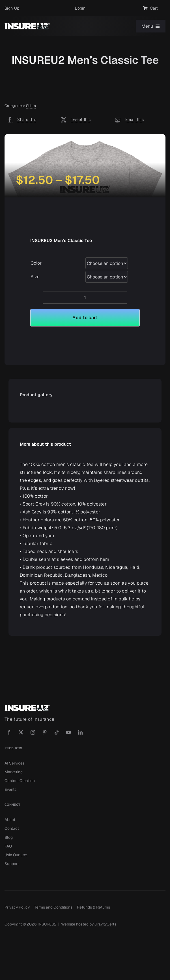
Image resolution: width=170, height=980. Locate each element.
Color (36, 263)
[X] (75, 119)
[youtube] (68, 732)
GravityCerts (105, 924)
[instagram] (33, 732)
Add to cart (85, 318)
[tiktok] (57, 732)
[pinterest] (45, 732)
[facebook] (9, 732)
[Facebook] (21, 119)
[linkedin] (80, 732)
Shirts (31, 106)
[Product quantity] (85, 297)
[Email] (128, 119)
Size (35, 277)
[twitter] (21, 732)
